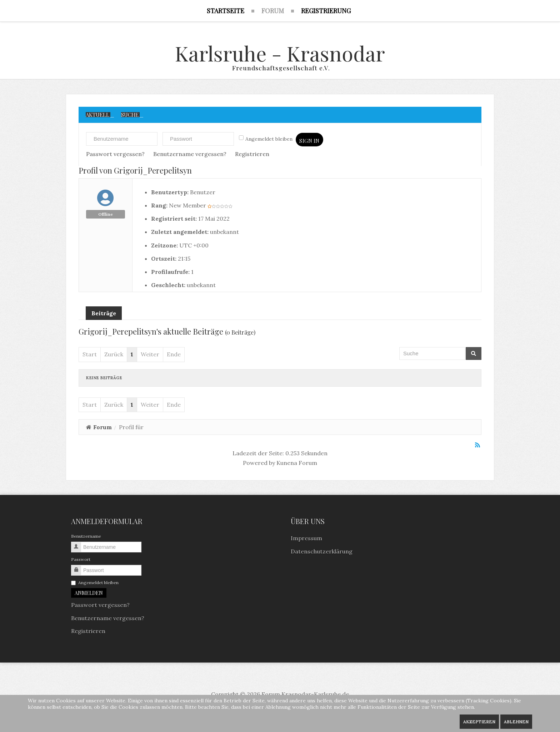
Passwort (81, 561)
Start (90, 356)
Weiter (150, 356)
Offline (106, 215)
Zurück (114, 356)
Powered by (259, 464)
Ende (174, 356)
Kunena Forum (297, 464)
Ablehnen (516, 721)
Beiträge (104, 315)
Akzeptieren (479, 721)
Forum (102, 428)
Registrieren (252, 155)
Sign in (309, 142)
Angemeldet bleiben (266, 140)
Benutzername (86, 538)
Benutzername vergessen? (190, 155)
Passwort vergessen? (115, 155)
